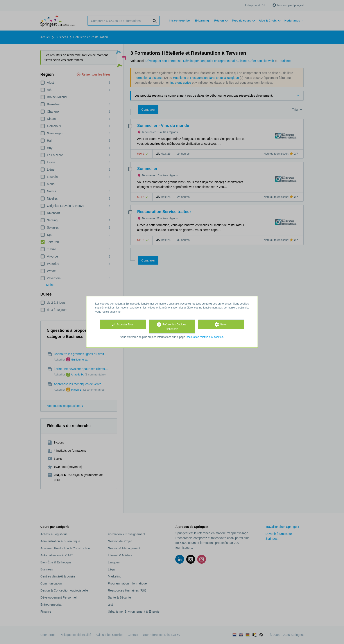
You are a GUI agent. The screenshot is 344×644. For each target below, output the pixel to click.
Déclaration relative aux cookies (204, 337)
